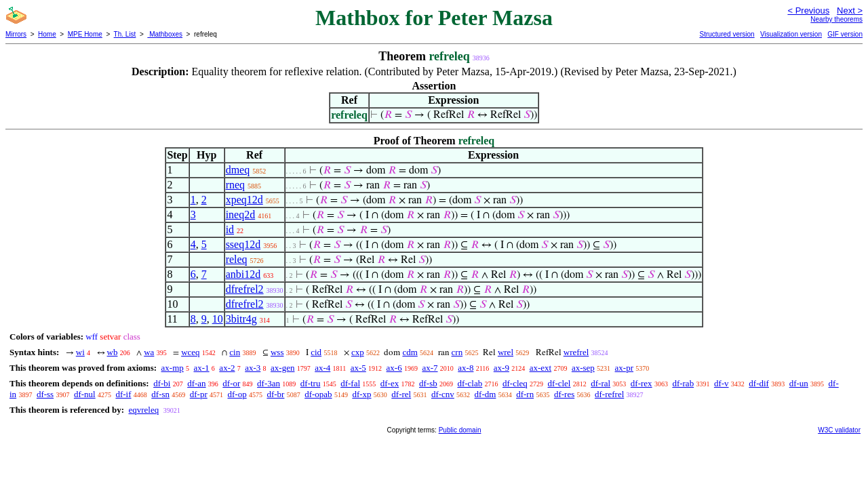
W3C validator (839, 430)
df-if (123, 394)
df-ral (600, 383)
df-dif (759, 383)
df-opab (318, 394)
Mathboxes (165, 34)
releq (237, 259)
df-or (231, 383)
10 (218, 319)
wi (80, 352)
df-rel (401, 394)
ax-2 (227, 368)
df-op (237, 394)
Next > (850, 11)
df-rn (525, 394)
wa (149, 352)
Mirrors (16, 34)
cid (316, 352)
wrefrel (576, 352)
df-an (196, 383)
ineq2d (241, 215)
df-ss (45, 394)
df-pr (199, 394)
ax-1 (202, 368)
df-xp (361, 394)
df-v (722, 383)
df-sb (428, 383)
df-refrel (609, 394)
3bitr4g (241, 319)
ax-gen (282, 368)
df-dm (486, 394)
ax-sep (583, 368)
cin (235, 352)
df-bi (162, 383)
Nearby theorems (836, 19)
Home (47, 34)
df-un (799, 383)
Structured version (727, 34)
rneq (235, 185)
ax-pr (624, 368)
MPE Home (85, 34)
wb (113, 352)
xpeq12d (244, 200)
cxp (358, 352)
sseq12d (243, 244)
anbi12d (243, 274)
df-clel (559, 383)
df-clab (470, 383)
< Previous (808, 11)
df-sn (160, 394)
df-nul (85, 394)
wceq (190, 352)
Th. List (125, 34)
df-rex (642, 383)
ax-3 (253, 368)
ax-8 (466, 368)
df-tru (311, 383)
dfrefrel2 (245, 289)
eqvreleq (143, 410)
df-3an (269, 383)
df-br (275, 394)
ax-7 (430, 368)
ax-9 (501, 368)
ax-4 (322, 368)
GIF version (845, 34)
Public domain (460, 430)
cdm (410, 352)
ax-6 (394, 368)
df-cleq (515, 383)
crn (457, 352)
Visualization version (791, 34)
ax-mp (173, 368)
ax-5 (358, 368)
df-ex (390, 383)
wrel (506, 352)
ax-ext (540, 368)
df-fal (350, 383)
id (230, 229)
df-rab (683, 383)
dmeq (238, 170)
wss (277, 352)
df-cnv (443, 394)
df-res (564, 394)
